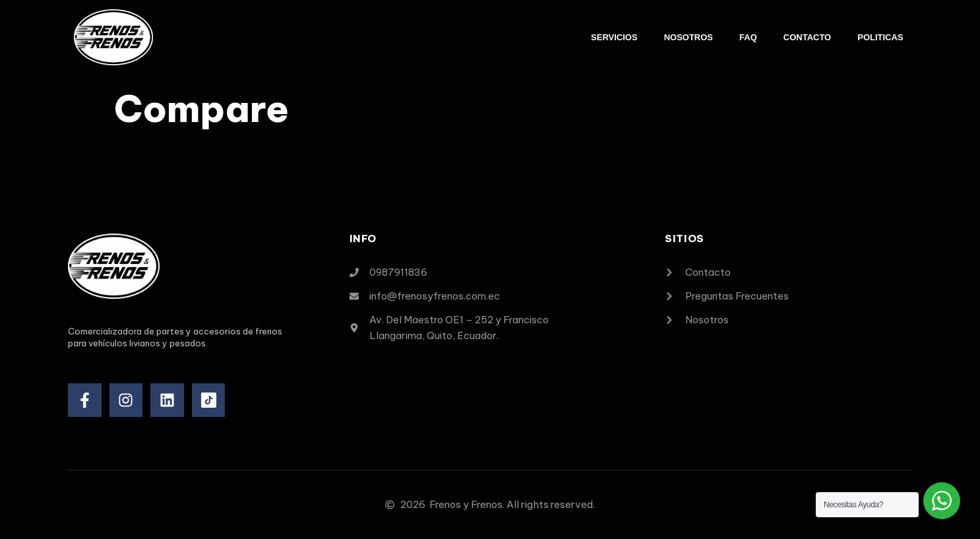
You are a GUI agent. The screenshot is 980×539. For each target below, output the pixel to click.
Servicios (614, 37)
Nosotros (689, 37)
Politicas (880, 37)
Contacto (807, 37)
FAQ (748, 37)
